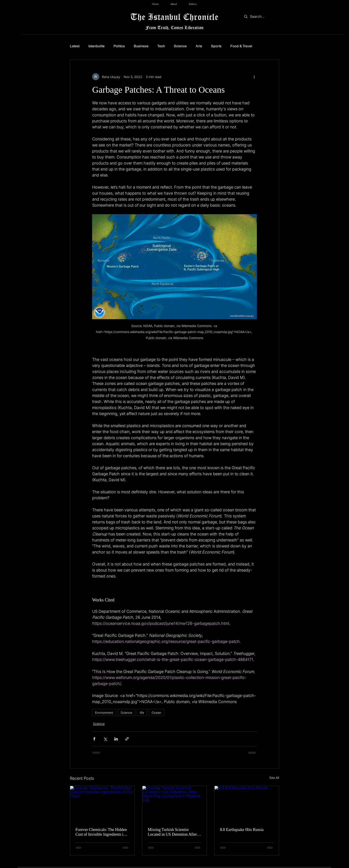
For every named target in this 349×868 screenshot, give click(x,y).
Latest (75, 46)
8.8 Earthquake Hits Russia (242, 830)
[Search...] (261, 16)
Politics (119, 46)
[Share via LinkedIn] (116, 739)
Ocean (156, 713)
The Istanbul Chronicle (174, 17)
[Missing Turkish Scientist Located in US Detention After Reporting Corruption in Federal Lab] (175, 804)
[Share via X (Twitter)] (105, 739)
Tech (161, 46)
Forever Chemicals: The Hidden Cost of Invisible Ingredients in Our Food (101, 832)
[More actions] (254, 77)
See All (274, 778)
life (142, 713)
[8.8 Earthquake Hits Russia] (247, 804)
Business (141, 46)
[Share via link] (127, 739)
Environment (104, 713)
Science (180, 46)
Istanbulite (96, 46)
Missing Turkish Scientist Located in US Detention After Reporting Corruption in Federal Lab (174, 832)
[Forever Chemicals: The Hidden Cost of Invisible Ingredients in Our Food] (102, 804)
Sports (216, 46)
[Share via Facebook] (94, 739)
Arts (199, 46)
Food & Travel (241, 46)
